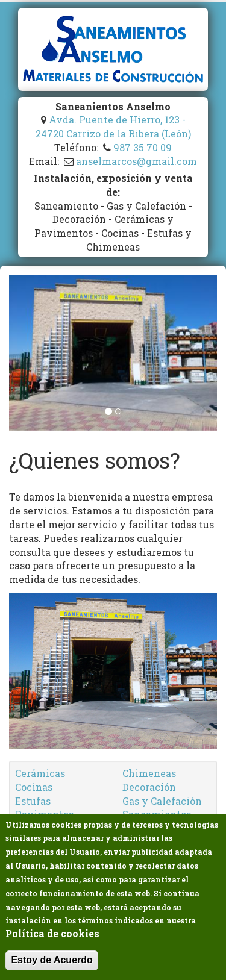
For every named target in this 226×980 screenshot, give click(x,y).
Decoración (149, 787)
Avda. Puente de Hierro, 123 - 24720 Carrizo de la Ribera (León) (113, 126)
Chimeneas (149, 773)
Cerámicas (40, 773)
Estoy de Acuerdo (52, 960)
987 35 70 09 (143, 147)
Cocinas (34, 787)
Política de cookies (52, 934)
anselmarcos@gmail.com (137, 161)
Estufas (33, 801)
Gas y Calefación (162, 801)
